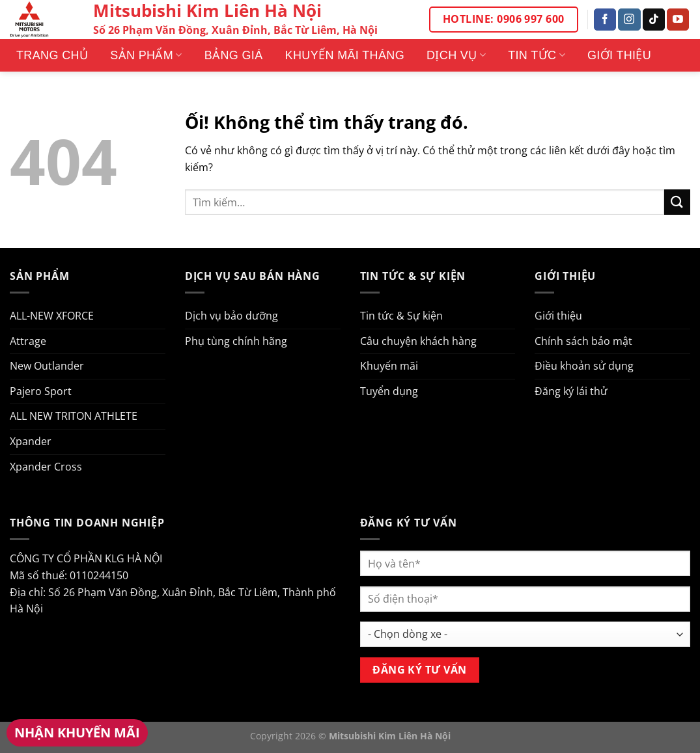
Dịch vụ (456, 55)
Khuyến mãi (389, 366)
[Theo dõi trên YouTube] (678, 20)
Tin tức (537, 55)
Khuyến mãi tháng (345, 55)
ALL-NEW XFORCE (52, 316)
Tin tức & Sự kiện (401, 316)
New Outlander (47, 366)
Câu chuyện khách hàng (418, 341)
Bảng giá (234, 55)
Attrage (28, 341)
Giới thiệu (619, 55)
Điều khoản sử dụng (584, 366)
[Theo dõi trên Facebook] (605, 20)
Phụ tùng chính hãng (236, 341)
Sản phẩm (146, 55)
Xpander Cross (46, 467)
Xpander (31, 441)
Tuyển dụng (389, 391)
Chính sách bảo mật (583, 341)
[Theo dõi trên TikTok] (654, 20)
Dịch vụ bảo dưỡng (231, 316)
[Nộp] (677, 202)
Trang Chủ (52, 55)
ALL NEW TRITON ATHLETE (74, 416)
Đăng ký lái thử (571, 391)
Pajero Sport (41, 391)
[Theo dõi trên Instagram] (629, 20)
